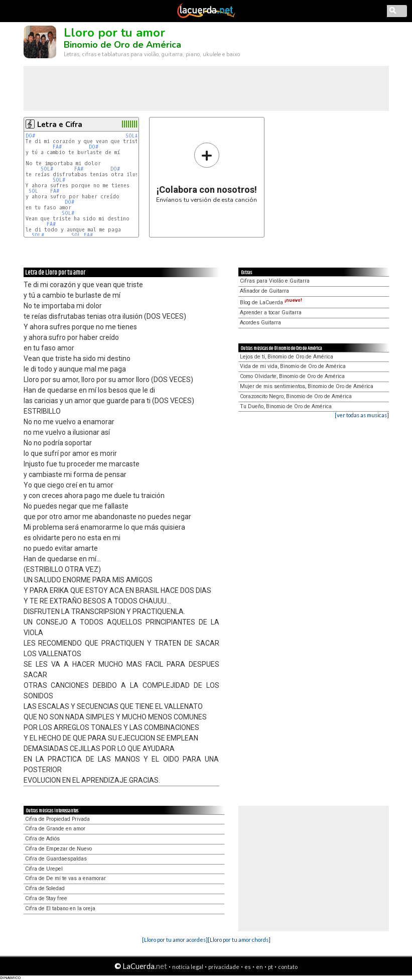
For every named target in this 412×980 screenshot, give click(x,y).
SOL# (132, 136)
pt (270, 967)
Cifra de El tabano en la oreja (60, 908)
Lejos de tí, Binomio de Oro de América (287, 357)
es (248, 967)
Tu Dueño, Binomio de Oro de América (286, 406)
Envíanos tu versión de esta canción (207, 172)
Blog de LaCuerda (271, 302)
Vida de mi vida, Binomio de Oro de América (293, 366)
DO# (30, 136)
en (259, 967)
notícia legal (188, 967)
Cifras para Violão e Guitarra (275, 281)
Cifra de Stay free (46, 898)
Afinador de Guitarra (264, 291)
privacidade (224, 967)
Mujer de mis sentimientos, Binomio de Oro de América (307, 386)
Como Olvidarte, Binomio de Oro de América (292, 376)
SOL (33, 191)
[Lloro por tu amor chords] (239, 940)
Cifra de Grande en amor (55, 829)
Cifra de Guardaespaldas (56, 859)
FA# (57, 147)
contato (288, 967)
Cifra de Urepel (44, 869)
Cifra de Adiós (42, 839)
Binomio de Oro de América (122, 45)
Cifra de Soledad (45, 888)
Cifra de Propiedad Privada (57, 819)
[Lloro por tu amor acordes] (175, 940)
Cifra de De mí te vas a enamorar (65, 878)
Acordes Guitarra (260, 323)
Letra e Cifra (60, 125)
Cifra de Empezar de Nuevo (58, 849)
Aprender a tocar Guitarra (271, 313)
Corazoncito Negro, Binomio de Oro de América (296, 396)
